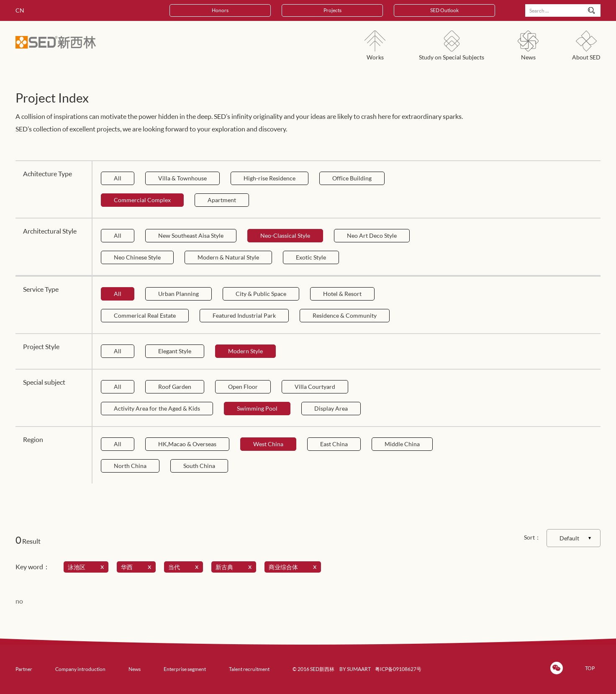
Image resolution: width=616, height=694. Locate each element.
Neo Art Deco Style (372, 235)
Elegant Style (175, 351)
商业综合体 (294, 567)
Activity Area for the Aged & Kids (157, 408)
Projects (332, 10)
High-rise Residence (269, 178)
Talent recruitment (249, 669)
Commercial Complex (142, 200)
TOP (590, 668)
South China (199, 466)
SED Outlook (444, 10)
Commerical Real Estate (145, 315)
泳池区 (87, 567)
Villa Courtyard (315, 387)
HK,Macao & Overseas (187, 444)
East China (334, 444)
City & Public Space (261, 294)
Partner (24, 669)
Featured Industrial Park (244, 315)
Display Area (331, 408)
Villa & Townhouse (182, 178)
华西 (138, 567)
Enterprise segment (185, 669)
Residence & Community (345, 315)
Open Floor (243, 387)
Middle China (402, 444)
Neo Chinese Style (137, 257)
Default (569, 538)
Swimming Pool (257, 408)
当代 (185, 567)
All (118, 178)
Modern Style (245, 351)
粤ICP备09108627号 (398, 669)
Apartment (222, 200)
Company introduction (80, 669)
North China (130, 466)
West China (268, 444)
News (135, 669)
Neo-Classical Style (285, 235)
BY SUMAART (355, 669)
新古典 (235, 567)
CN (20, 10)
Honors (220, 10)
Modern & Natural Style (228, 257)
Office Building (352, 178)
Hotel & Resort (342, 294)
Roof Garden (175, 387)
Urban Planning (178, 294)
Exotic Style (311, 257)
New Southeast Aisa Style (191, 235)
